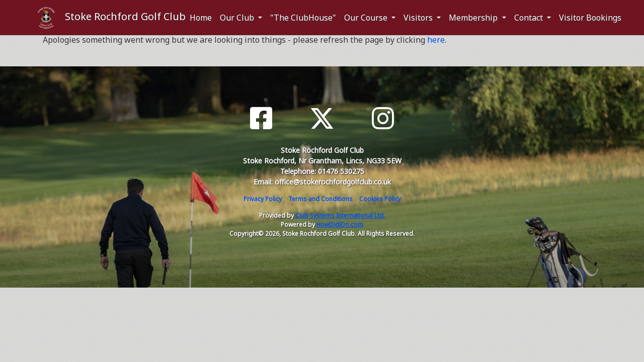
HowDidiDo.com (340, 224)
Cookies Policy (380, 199)
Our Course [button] (367, 18)
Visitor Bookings (590, 18)
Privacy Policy (263, 199)
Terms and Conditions (320, 199)
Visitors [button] (419, 18)
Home (201, 18)
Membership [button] (474, 18)
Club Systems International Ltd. (340, 215)
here (436, 40)
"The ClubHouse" (303, 18)
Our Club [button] (238, 18)
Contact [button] (530, 18)
